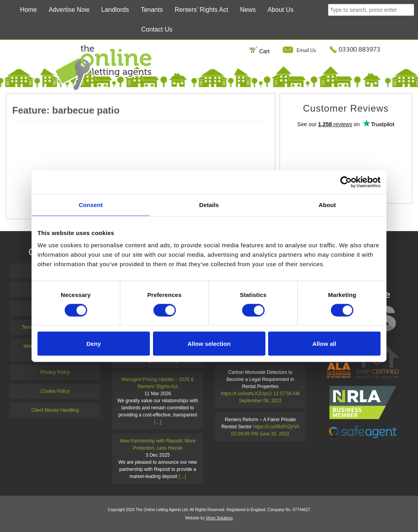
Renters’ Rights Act (201, 10)
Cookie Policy (55, 391)
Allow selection (209, 344)
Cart (259, 51)
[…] (158, 422)
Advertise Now (69, 10)
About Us (280, 10)
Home (29, 10)
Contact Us (157, 29)
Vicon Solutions (219, 518)
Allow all (324, 344)
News (248, 10)
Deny (94, 344)
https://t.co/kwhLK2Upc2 (246, 394)
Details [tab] (209, 204)
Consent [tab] (91, 204)
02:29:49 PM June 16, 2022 (260, 434)
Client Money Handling (55, 410)
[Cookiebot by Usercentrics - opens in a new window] (346, 182)
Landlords (115, 10)
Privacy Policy (55, 372)
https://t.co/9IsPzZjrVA (276, 427)
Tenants (152, 10)
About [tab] (327, 204)
